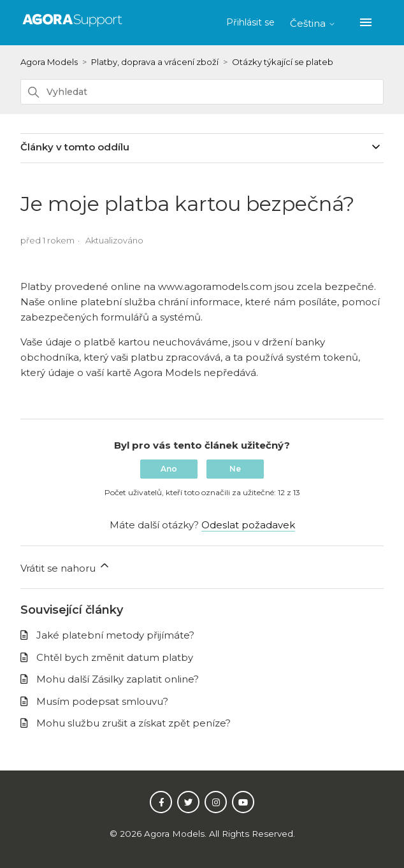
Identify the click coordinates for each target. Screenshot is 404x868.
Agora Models (49, 62)
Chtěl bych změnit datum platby (115, 657)
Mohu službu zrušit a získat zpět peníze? (133, 723)
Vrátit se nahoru (66, 567)
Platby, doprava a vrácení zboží (155, 62)
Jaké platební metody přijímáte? (115, 635)
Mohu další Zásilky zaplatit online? (118, 679)
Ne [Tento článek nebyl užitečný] (235, 469)
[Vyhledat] (202, 92)
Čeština (313, 23)
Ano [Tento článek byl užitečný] (169, 469)
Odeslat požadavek (248, 525)
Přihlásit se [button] (252, 22)
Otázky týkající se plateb (283, 62)
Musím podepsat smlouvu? (102, 701)
